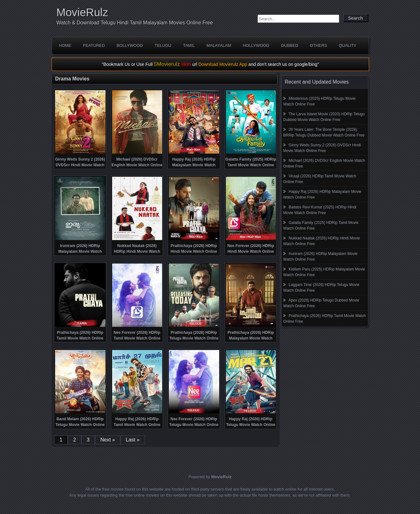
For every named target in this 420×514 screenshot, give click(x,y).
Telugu (163, 45)
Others (318, 45)
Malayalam (219, 45)
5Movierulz (172, 64)
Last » (133, 440)
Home (65, 45)
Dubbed (290, 45)
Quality (347, 45)
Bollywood (130, 45)
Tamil (189, 45)
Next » (108, 440)
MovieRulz (82, 12)
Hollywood (256, 45)
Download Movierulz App (223, 64)
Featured (94, 45)
